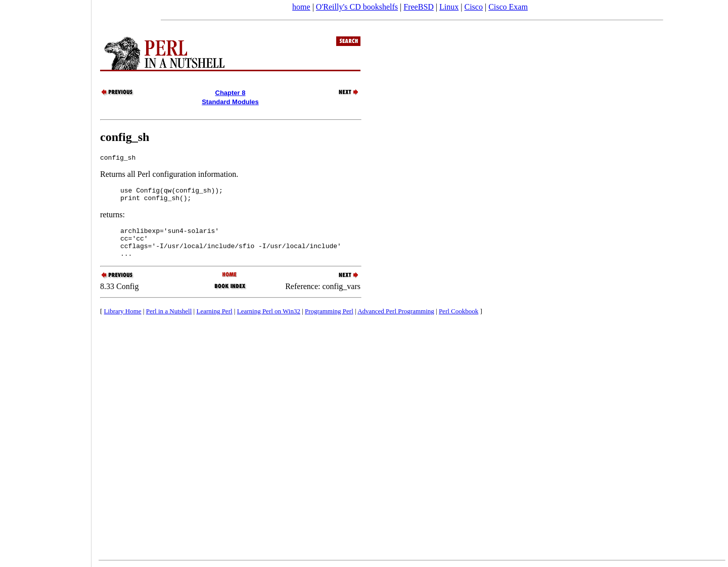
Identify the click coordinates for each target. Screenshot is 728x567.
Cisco (473, 7)
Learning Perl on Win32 (269, 322)
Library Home (123, 322)
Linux (449, 7)
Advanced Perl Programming (396, 322)
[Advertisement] (45, 280)
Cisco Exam (508, 7)
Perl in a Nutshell (169, 322)
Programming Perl (329, 322)
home (301, 7)
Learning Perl (214, 322)
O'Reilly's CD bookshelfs (357, 7)
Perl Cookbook (459, 322)
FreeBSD (419, 7)
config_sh (125, 137)
